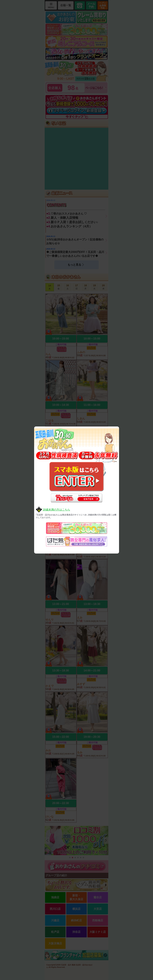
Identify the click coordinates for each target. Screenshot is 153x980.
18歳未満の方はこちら (56, 510)
